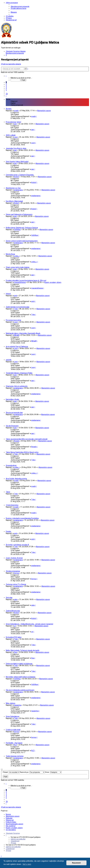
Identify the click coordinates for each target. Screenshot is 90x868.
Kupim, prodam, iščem (53, 282)
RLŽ (15, 745)
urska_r (17, 256)
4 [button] (6, 88)
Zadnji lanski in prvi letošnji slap (18, 307)
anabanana (18, 190)
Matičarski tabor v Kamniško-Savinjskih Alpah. (23, 333)
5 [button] (6, 90)
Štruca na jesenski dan (14, 413)
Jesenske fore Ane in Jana (16, 148)
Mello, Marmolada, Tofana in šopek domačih (23, 650)
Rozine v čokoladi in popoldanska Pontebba (22, 518)
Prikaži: (11, 772)
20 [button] (7, 94)
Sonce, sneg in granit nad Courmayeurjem (22, 241)
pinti (16, 296)
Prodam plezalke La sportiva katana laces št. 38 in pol (26, 280)
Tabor (8, 492)
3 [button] (6, 86)
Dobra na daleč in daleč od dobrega (19, 664)
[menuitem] (20, 6)
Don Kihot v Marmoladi (14, 201)
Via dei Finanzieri (12, 426)
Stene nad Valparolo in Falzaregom (19, 214)
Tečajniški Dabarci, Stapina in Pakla (19, 373)
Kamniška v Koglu (12, 399)
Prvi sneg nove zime (13, 320)
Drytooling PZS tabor (14, 637)
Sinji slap (9, 598)
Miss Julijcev (11, 703)
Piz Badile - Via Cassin (14, 743)
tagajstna (18, 705)
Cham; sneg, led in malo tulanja (18, 267)
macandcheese (20, 282)
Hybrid (8, 294)
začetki (9, 360)
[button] (6, 76)
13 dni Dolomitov (12, 505)
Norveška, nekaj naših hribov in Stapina (21, 677)
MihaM (17, 335)
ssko (16, 599)
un (15, 626)
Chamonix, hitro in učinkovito (17, 386)
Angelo (17, 441)
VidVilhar (17, 230)
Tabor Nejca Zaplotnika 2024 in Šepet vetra (22, 452)
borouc (17, 573)
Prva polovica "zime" (14, 122)
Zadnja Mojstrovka (13, 611)
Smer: (53, 772)
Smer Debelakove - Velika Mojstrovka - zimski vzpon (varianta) (29, 624)
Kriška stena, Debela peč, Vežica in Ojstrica (22, 228)
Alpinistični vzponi (44, 111)
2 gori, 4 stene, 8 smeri (14, 558)
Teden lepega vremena (15, 756)
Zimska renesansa (13, 571)
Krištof (17, 177)
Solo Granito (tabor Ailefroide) (17, 162)
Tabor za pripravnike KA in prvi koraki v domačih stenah (27, 439)
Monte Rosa (10, 254)
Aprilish (9, 109)
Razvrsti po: (32, 772)
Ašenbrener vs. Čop (13, 188)
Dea (16, 652)
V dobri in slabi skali (13, 730)
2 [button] (6, 84)
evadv (16, 111)
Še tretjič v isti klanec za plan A (17, 545)
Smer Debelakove (13, 716)
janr (15, 124)
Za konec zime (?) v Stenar (16, 584)
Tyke (16, 309)
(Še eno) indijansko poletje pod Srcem (20, 690)
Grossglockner (11, 465)
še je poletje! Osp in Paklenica (17, 347)
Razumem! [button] (76, 863)
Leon (16, 137)
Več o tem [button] (27, 864)
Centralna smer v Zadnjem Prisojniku (20, 175)
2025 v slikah (11, 135)
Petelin (8, 531)
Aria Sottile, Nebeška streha (16, 479)
